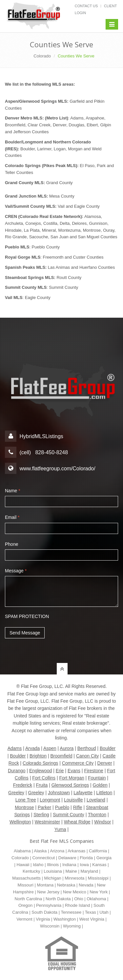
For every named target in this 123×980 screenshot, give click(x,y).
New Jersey (48, 892)
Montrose (24, 807)
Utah (104, 912)
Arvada (32, 748)
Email (12, 517)
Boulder (108, 748)
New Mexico (75, 892)
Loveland (96, 800)
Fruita (42, 785)
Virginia (43, 919)
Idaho (38, 865)
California (98, 851)
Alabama (22, 851)
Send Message (25, 633)
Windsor (102, 822)
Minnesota (74, 878)
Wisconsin (50, 926)
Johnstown (59, 793)
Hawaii (23, 865)
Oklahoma (96, 899)
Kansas (99, 865)
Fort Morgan (72, 778)
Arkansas (76, 851)
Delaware (67, 858)
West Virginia (92, 919)
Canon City (87, 756)
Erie (60, 771)
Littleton (104, 793)
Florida (86, 858)
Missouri (26, 885)
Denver (105, 763)
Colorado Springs (40, 763)
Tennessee (71, 912)
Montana (45, 885)
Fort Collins (44, 778)
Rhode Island (78, 905)
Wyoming (72, 926)
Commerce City (78, 763)
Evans (74, 771)
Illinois (53, 865)
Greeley (16, 793)
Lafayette (83, 793)
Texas (91, 912)
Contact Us (86, 6)
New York (99, 892)
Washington (65, 919)
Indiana (69, 865)
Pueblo (62, 807)
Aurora (67, 748)
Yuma (60, 829)
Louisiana (53, 871)
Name (13, 491)
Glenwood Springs (70, 785)
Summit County (69, 815)
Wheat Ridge (77, 822)
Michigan (53, 878)
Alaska (40, 851)
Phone (11, 544)
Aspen (50, 748)
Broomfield (61, 756)
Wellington (20, 822)
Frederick (23, 785)
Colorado (42, 56)
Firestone (93, 771)
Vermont (24, 919)
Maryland (89, 871)
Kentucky (31, 871)
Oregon (25, 905)
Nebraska (66, 885)
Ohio (79, 899)
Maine (71, 871)
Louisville (73, 800)
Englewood (41, 771)
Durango (17, 771)
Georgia (104, 858)
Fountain (97, 778)
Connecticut (43, 858)
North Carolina (29, 899)
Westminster (48, 822)
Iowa (84, 865)
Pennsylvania (49, 905)
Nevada (86, 885)
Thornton (97, 815)
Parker (44, 807)
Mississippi (98, 878)
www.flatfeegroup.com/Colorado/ (57, 469)
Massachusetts (26, 878)
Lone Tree (26, 800)
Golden (100, 785)
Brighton (38, 756)
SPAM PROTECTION (27, 616)
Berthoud (87, 748)
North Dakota (58, 899)
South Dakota (44, 912)
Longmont (50, 800)
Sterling (41, 815)
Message (16, 571)
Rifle (78, 807)
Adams (15, 748)
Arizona (57, 851)
